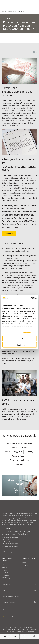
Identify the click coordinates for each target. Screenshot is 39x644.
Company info (32, 629)
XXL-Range (5, 575)
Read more (9, 234)
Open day (19, 591)
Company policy (9, 631)
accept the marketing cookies (25, 256)
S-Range (4, 565)
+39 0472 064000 (10, 534)
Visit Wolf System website (10, 547)
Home (4, 11)
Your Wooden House (19, 448)
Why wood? (12, 11)
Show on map (8, 552)
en (31, 4)
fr (8, 616)
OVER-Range (6, 578)
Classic (23, 563)
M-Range (5, 567)
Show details (28, 332)
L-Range (4, 570)
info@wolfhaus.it (22, 534)
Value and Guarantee (19, 456)
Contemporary (26, 565)
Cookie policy (20, 631)
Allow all (19, 339)
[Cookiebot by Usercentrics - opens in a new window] (28, 298)
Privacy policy (21, 629)
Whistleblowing (30, 631)
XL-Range (5, 573)
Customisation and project (19, 460)
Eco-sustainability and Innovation (19, 443)
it (19, 616)
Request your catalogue (19, 596)
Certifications (19, 464)
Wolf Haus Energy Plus (13, 452)
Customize (20, 345)
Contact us (19, 585)
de (13, 616)
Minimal (24, 568)
